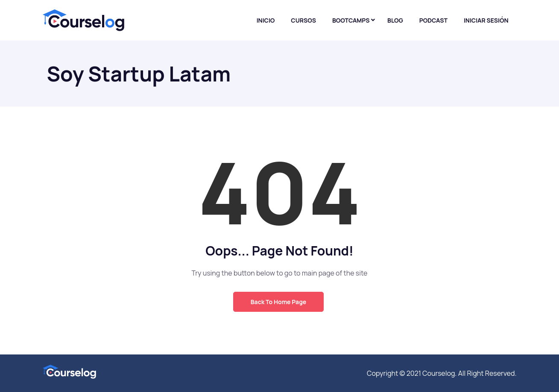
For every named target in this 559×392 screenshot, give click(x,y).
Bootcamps (351, 20)
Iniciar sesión (486, 20)
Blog (395, 20)
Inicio (266, 20)
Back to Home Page (278, 302)
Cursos (303, 20)
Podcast (433, 20)
